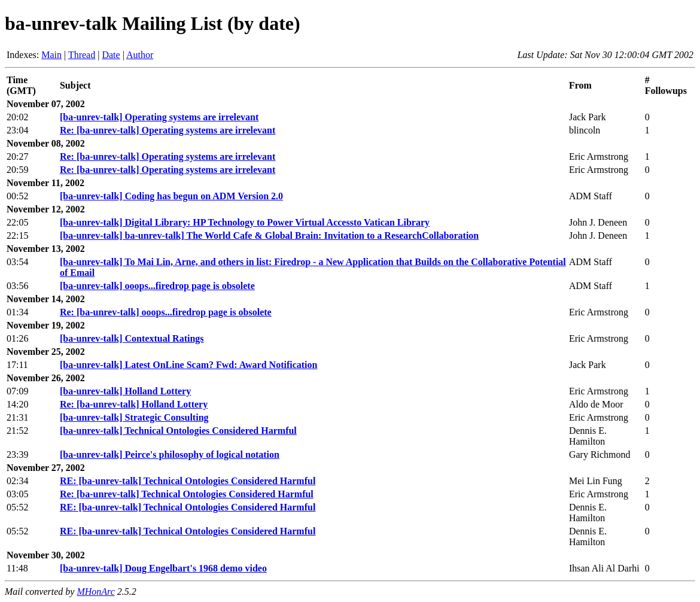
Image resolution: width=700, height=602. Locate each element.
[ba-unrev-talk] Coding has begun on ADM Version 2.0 (171, 196)
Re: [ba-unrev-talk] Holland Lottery (134, 404)
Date (111, 55)
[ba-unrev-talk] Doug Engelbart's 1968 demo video (163, 568)
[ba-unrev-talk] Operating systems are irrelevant (159, 117)
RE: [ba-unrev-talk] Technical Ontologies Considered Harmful (188, 481)
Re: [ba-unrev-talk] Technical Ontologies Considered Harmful (187, 494)
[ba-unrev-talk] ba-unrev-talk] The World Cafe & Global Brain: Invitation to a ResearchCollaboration (269, 235)
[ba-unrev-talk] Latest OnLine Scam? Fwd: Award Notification (189, 365)
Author (140, 55)
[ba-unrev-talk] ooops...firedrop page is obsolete (157, 286)
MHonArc (95, 592)
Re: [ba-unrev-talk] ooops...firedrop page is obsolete (166, 312)
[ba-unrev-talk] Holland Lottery (125, 391)
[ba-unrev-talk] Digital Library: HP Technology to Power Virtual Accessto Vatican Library (245, 222)
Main (51, 55)
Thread (82, 55)
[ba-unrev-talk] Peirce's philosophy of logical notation (170, 454)
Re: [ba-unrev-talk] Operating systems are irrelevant (168, 130)
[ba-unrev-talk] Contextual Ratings (132, 338)
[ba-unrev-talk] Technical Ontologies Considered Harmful (178, 431)
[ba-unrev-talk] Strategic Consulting (134, 417)
